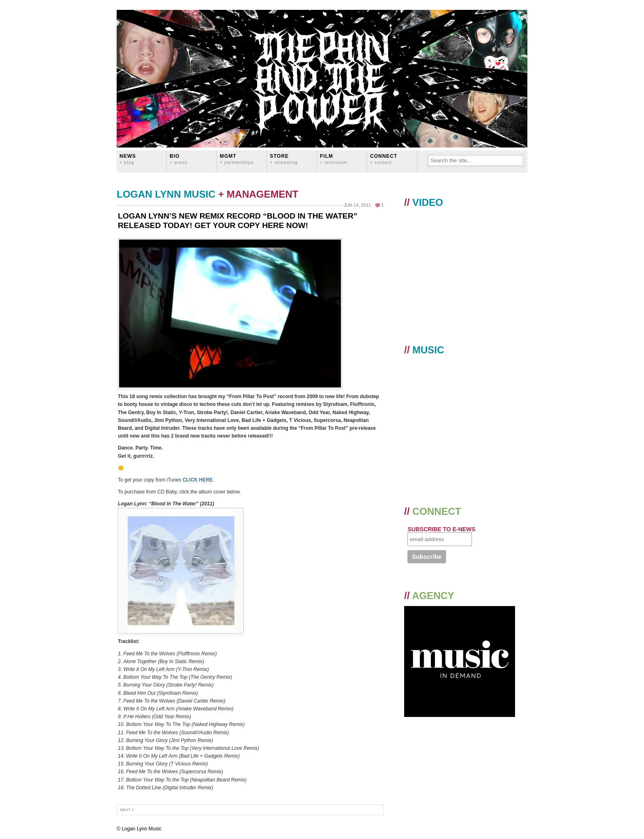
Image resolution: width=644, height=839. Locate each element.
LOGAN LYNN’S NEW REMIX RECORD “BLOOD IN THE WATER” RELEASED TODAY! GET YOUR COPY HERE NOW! (238, 221)
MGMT (237, 159)
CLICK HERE (198, 480)
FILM (333, 159)
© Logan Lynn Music (139, 829)
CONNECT (384, 159)
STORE (284, 159)
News (128, 159)
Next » (127, 810)
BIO (178, 159)
